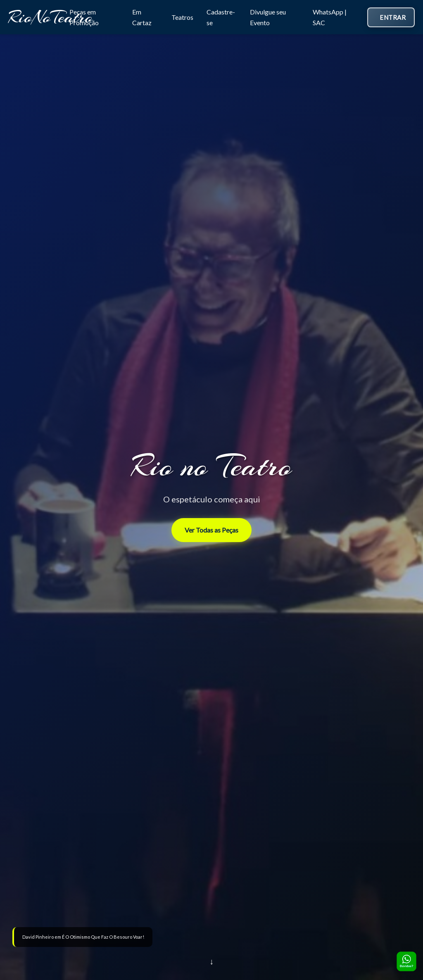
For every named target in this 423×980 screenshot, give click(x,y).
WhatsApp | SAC (330, 17)
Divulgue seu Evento (268, 17)
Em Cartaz (142, 17)
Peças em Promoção (84, 17)
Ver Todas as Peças (211, 530)
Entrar (393, 17)
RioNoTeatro (50, 17)
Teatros (182, 17)
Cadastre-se (221, 17)
